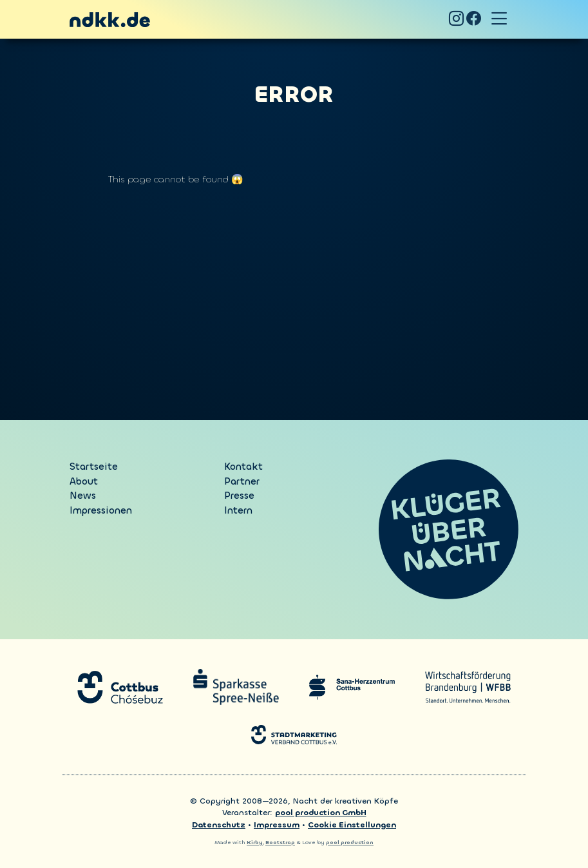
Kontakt (243, 467)
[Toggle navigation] (500, 19)
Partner (242, 481)
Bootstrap (280, 843)
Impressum (277, 825)
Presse (239, 496)
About (84, 481)
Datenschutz (219, 825)
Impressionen (101, 510)
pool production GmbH (321, 813)
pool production (350, 843)
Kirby (255, 843)
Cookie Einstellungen (352, 825)
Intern (238, 510)
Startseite (94, 467)
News (83, 496)
